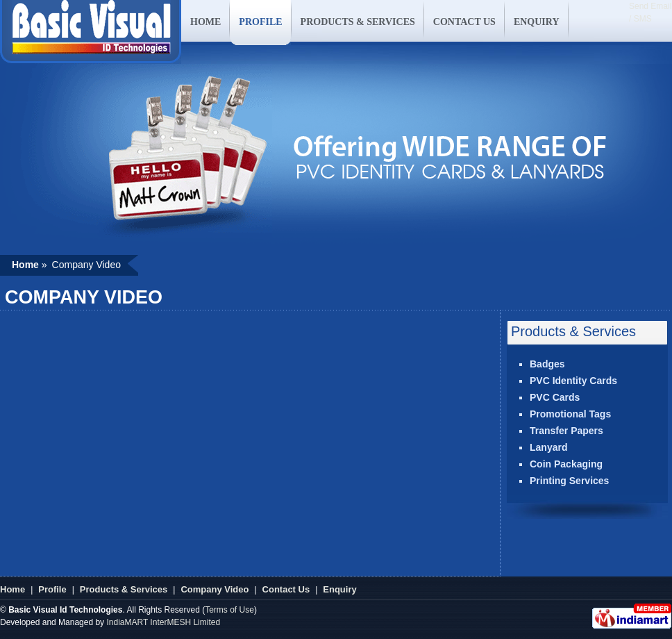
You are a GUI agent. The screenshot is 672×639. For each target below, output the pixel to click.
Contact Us (286, 589)
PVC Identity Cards (573, 381)
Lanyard (548, 447)
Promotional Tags (570, 414)
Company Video (215, 589)
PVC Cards (555, 397)
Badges (547, 364)
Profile (52, 589)
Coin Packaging (566, 464)
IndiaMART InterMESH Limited (163, 622)
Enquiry (339, 589)
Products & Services (124, 589)
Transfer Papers (566, 431)
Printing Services (569, 481)
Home (12, 589)
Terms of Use (229, 610)
